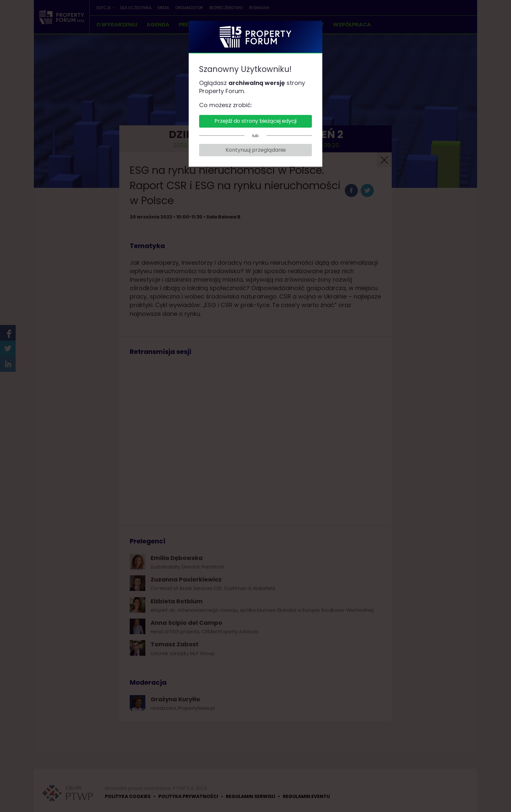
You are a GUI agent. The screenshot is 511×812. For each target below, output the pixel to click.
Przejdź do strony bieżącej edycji (255, 121)
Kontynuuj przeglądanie (256, 150)
